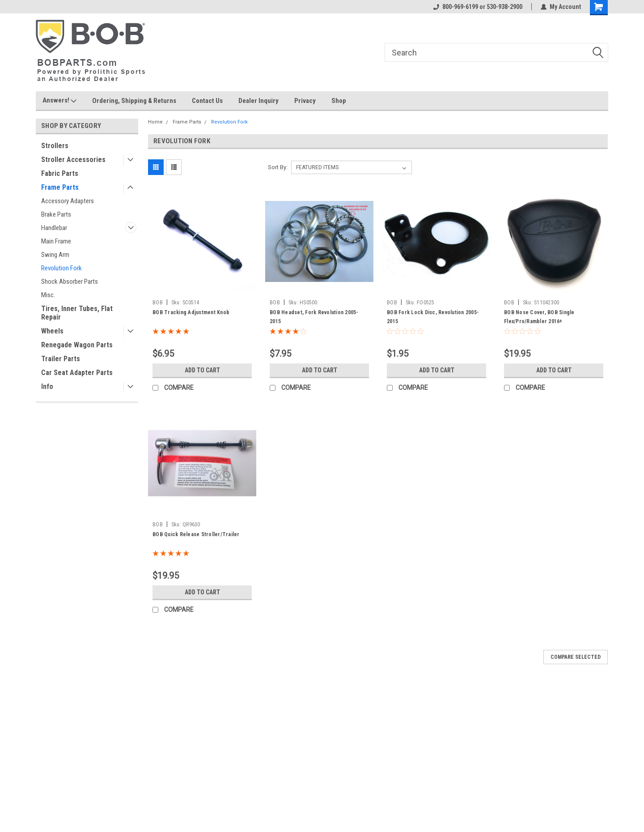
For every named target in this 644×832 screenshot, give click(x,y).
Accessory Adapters (68, 201)
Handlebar (54, 228)
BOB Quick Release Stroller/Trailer (196, 534)
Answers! (59, 101)
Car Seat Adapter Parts (77, 373)
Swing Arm (55, 255)
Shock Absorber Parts (70, 282)
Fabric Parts (60, 173)
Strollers (55, 146)
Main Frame (56, 241)
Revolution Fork (61, 268)
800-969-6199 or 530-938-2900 (478, 7)
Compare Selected (576, 657)
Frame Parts (60, 187)
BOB (158, 303)
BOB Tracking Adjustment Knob (191, 312)
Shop (339, 101)
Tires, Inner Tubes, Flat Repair (77, 313)
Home (155, 122)
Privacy (305, 101)
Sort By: (278, 167)
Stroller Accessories (73, 160)
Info (47, 386)
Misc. (48, 295)
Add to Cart (202, 370)
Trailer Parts (61, 359)
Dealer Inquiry (258, 101)
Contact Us (207, 101)
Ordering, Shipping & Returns (134, 101)
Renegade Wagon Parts (77, 345)
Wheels (52, 331)
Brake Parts (56, 214)
